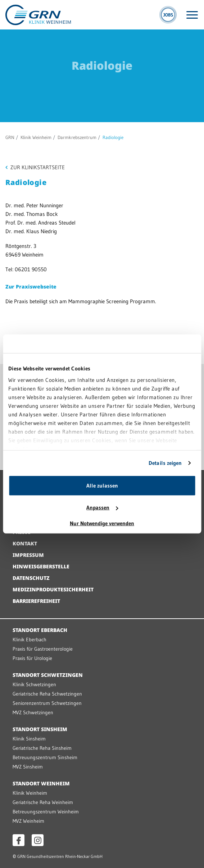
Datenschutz (31, 578)
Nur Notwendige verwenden (102, 523)
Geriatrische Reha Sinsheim (42, 748)
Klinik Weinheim (36, 137)
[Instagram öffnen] (38, 840)
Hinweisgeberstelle (41, 566)
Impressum (28, 555)
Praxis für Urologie (32, 658)
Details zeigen (165, 463)
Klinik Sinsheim (29, 739)
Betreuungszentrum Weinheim (46, 812)
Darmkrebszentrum (77, 137)
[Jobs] (168, 15)
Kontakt (25, 543)
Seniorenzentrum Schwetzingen (47, 703)
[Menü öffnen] (192, 15)
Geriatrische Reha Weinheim (43, 802)
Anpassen (102, 507)
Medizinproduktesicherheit (53, 589)
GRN (10, 137)
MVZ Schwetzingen (33, 712)
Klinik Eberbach (30, 640)
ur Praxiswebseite (33, 287)
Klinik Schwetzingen (34, 684)
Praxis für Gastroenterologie (43, 649)
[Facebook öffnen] (19, 840)
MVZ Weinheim (28, 821)
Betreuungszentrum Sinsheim (45, 757)
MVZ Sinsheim (28, 767)
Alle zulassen (102, 486)
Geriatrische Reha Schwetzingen (47, 694)
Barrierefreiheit (36, 601)
